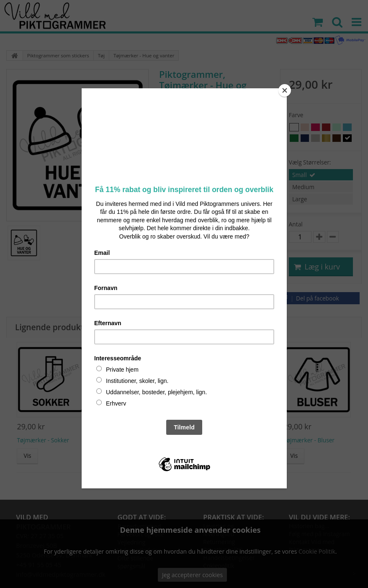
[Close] (285, 90)
